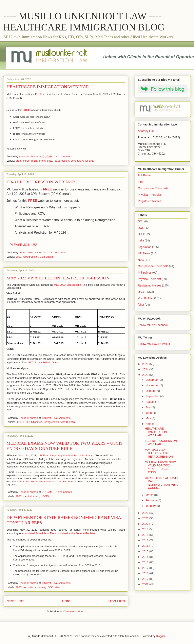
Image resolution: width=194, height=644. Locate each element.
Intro (141, 182)
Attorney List (146, 131)
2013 (146, 562)
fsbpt (141, 305)
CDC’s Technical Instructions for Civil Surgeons (45, 481)
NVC (141, 260)
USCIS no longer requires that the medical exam (66, 455)
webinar (90, 161)
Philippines (36, 422)
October (151, 391)
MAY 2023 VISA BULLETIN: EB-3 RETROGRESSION (58, 278)
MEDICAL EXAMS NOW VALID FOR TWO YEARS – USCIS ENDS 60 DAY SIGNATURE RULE (65, 446)
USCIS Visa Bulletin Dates (43, 362)
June (149, 413)
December (152, 380)
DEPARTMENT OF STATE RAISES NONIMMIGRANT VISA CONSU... (162, 483)
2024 (146, 369)
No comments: (64, 156)
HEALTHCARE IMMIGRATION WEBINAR (48, 87)
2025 (146, 364)
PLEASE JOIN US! (23, 245)
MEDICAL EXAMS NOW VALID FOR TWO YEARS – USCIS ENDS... (160, 467)
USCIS (45, 496)
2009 (146, 584)
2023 (19, 257)
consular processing (35, 587)
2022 (146, 513)
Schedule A (77, 161)
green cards (23, 161)
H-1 (140, 234)
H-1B (34, 161)
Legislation (145, 247)
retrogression (61, 161)
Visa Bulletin (47, 257)
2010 (146, 579)
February (152, 500)
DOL (141, 228)
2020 (146, 524)
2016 (146, 546)
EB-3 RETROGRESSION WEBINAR (41, 182)
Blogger (160, 636)
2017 (146, 540)
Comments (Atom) (74, 611)
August (150, 402)
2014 (146, 557)
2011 (146, 573)
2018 (146, 535)
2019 (146, 529)
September (153, 396)
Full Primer (145, 175)
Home (66, 601)
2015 (146, 551)
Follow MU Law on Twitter (154, 344)
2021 (146, 518)
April (149, 424)
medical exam (31, 496)
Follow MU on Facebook (153, 325)
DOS (51, 587)
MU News (144, 253)
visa (57, 587)
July (148, 407)
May (149, 418)
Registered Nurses (150, 201)
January (151, 506)
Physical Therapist (149, 195)
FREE (47, 189)
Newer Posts (15, 601)
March (150, 495)
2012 (146, 568)
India (141, 240)
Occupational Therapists (153, 188)
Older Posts (117, 601)
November (152, 385)
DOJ (141, 221)
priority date (45, 161)
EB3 (26, 422)
